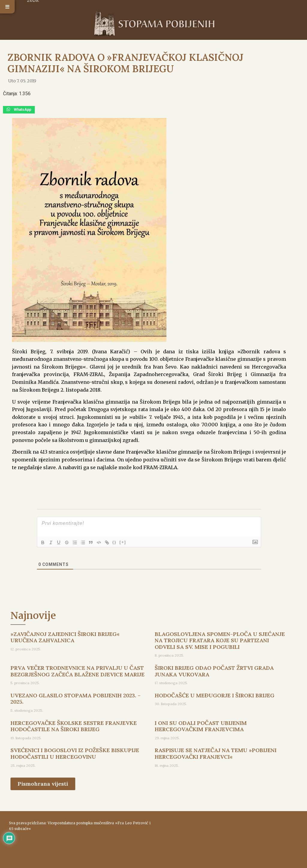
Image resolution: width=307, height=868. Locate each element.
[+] (126, 542)
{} (118, 542)
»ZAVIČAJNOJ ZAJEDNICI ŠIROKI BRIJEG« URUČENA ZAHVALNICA (65, 637)
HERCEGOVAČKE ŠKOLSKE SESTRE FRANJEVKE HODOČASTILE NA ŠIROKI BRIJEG (74, 726)
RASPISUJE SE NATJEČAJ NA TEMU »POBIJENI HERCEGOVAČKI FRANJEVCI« (216, 753)
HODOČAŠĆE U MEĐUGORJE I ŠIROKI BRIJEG (215, 695)
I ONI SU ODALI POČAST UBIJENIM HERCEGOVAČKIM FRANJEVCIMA (201, 726)
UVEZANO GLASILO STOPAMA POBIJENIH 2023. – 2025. (76, 699)
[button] (7, 7)
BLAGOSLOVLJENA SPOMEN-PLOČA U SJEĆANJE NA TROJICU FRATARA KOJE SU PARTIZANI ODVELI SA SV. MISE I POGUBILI (220, 640)
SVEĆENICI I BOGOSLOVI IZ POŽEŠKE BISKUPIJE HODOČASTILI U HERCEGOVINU (75, 753)
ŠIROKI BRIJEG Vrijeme (227, 837)
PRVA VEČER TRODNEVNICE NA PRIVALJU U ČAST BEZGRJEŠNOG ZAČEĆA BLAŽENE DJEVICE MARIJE (77, 671)
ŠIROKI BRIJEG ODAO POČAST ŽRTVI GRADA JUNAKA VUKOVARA (214, 671)
